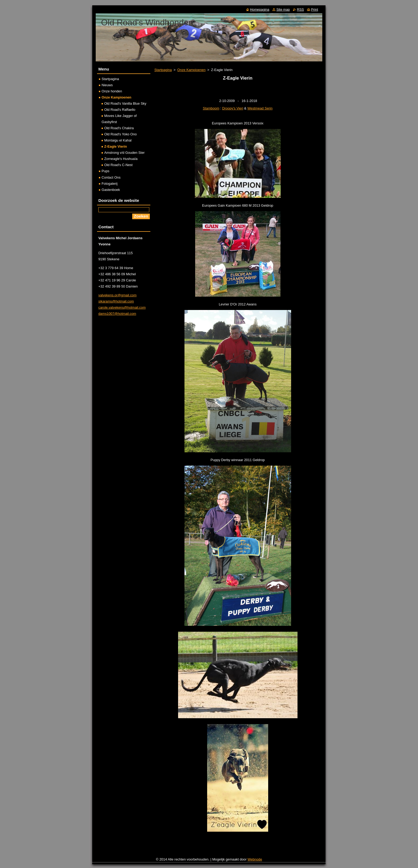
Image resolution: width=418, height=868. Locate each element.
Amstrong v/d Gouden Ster (124, 153)
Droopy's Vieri (233, 108)
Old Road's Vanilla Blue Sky (125, 103)
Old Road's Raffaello (120, 110)
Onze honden (112, 91)
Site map (283, 9)
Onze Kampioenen (191, 70)
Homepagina (260, 9)
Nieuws (107, 85)
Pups (105, 171)
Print (315, 9)
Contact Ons (111, 177)
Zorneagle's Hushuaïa (121, 159)
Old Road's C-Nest (118, 165)
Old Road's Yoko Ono (120, 134)
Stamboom (211, 108)
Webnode (255, 859)
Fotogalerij (110, 184)
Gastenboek (111, 190)
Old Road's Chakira (119, 128)
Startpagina (163, 70)
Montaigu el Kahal (118, 140)
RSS (300, 9)
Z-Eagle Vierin (116, 146)
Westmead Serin (260, 108)
